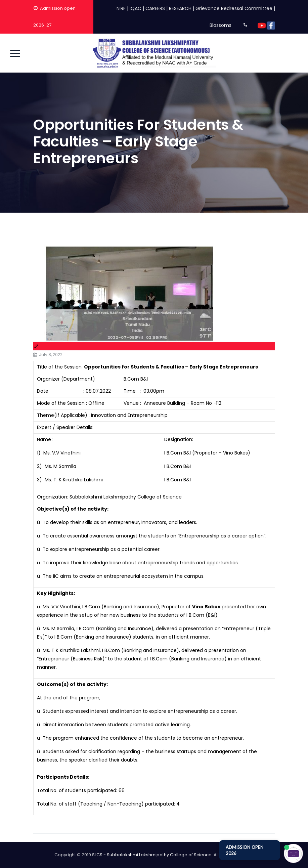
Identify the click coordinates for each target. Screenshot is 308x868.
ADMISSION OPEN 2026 (245, 850)
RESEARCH (180, 8)
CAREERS (155, 8)
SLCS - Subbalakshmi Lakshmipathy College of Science (152, 855)
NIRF (121, 8)
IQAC (136, 8)
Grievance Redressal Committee (234, 8)
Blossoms (221, 25)
